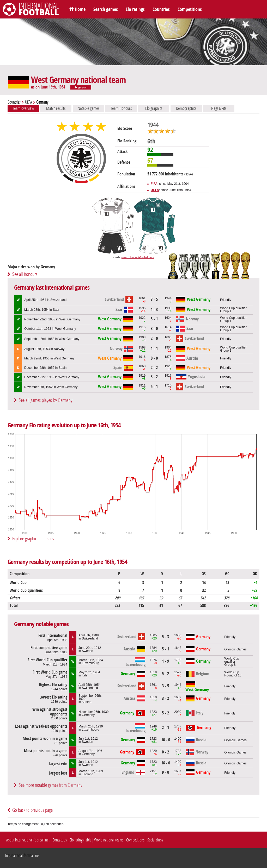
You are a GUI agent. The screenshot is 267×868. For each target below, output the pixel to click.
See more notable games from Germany (50, 785)
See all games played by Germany (45, 400)
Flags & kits (219, 108)
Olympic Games (235, 649)
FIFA (154, 184)
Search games (106, 9)
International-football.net (22, 856)
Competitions (190, 9)
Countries (161, 9)
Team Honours (121, 108)
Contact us (60, 840)
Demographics (186, 108)
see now (81, 87)
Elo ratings (135, 9)
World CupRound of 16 (233, 674)
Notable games (89, 108)
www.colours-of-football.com (138, 257)
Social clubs (155, 840)
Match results (56, 108)
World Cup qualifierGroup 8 (232, 662)
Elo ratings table (80, 840)
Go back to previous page (32, 810)
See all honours (25, 274)
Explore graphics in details (33, 539)
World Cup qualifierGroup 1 (233, 310)
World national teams (109, 840)
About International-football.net (28, 840)
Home (80, 9)
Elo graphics (154, 108)
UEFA (28, 102)
